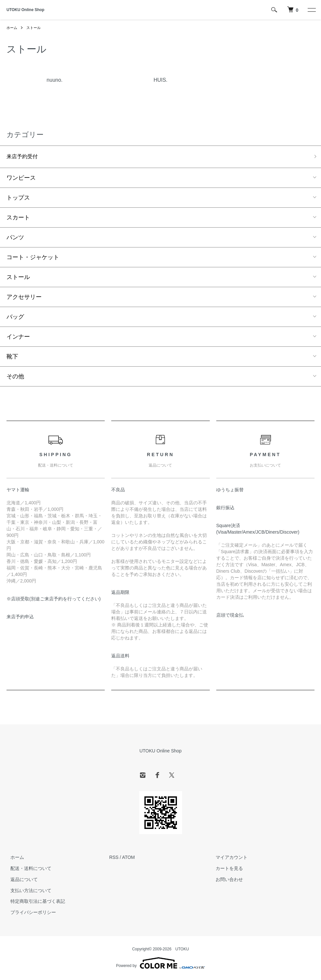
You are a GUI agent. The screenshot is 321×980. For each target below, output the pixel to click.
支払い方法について (27, 892)
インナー (18, 338)
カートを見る (225, 870)
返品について (20, 881)
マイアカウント (228, 859)
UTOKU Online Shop (25, 10)
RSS (114, 859)
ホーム (12, 28)
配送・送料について (27, 870)
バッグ (15, 318)
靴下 (12, 358)
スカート (18, 219)
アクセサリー (24, 298)
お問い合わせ (225, 881)
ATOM (128, 859)
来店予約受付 (24, 157)
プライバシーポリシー (29, 914)
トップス (18, 199)
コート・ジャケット (33, 259)
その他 (15, 378)
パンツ (15, 239)
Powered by (160, 964)
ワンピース (21, 179)
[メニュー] (311, 10)
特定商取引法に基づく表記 (34, 903)
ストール (35, 28)
